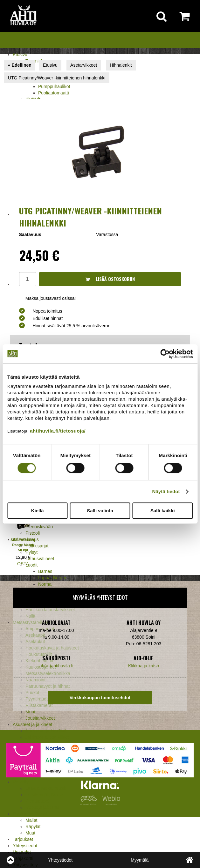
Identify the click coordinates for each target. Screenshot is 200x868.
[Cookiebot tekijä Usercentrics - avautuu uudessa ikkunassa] (165, 354)
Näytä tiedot (166, 491)
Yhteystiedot (25, 846)
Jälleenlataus (26, 539)
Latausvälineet (40, 559)
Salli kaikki (163, 511)
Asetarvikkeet (84, 65)
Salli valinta (100, 511)
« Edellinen (20, 65)
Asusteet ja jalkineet (33, 724)
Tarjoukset (23, 839)
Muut (30, 833)
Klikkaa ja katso (144, 666)
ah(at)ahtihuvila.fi (56, 666)
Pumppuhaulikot (54, 86)
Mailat (31, 820)
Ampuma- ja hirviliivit (46, 731)
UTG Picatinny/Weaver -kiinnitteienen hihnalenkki (57, 78)
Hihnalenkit (121, 65)
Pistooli (33, 533)
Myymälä (140, 860)
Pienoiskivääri (39, 527)
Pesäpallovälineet (30, 814)
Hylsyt (31, 552)
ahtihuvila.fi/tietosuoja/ (58, 431)
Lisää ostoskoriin (110, 279)
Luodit (31, 565)
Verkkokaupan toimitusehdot (100, 698)
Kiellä (38, 511)
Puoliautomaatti (54, 93)
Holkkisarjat (37, 546)
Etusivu (20, 55)
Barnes (45, 571)
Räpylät (33, 827)
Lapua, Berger (52, 578)
